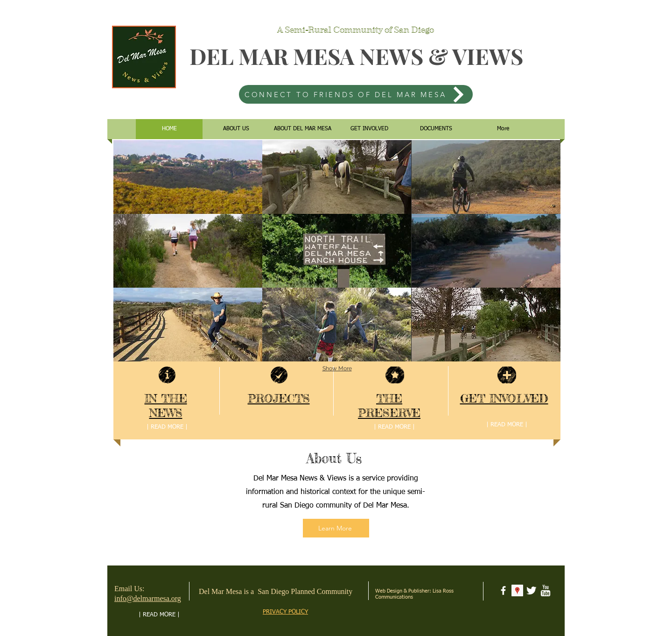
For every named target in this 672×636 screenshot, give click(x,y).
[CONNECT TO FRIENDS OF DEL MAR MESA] (356, 94)
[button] (188, 177)
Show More (337, 368)
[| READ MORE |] (167, 427)
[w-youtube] (545, 590)
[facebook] (503, 590)
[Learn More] (336, 528)
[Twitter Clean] (531, 590)
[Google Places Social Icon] (517, 590)
